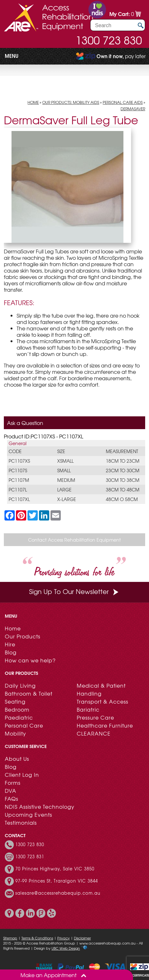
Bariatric (88, 709)
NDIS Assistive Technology (40, 806)
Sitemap (10, 938)
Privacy (63, 938)
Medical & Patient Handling (101, 689)
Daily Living (20, 685)
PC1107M (19, 480)
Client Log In (22, 775)
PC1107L (18, 490)
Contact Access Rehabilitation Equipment (74, 540)
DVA (11, 791)
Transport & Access (102, 701)
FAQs (12, 799)
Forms (13, 783)
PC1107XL (19, 499)
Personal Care (24, 725)
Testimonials (21, 822)
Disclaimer (82, 938)
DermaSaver (133, 109)
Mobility (16, 733)
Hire (10, 644)
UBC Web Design (66, 948)
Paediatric (19, 717)
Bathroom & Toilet (29, 693)
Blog (11, 652)
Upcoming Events (28, 814)
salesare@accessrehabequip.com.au (58, 893)
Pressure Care (95, 717)
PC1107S (18, 470)
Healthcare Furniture (105, 725)
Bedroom (17, 709)
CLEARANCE (94, 733)
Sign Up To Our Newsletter (74, 591)
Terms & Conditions (37, 938)
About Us (17, 759)
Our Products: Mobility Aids (71, 102)
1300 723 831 (30, 857)
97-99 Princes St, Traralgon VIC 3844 (57, 881)
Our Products (23, 636)
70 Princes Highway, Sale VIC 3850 (55, 869)
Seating (15, 701)
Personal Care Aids (123, 102)
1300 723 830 (109, 40)
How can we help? (30, 660)
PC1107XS (19, 461)
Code (15, 451)
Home (33, 102)
